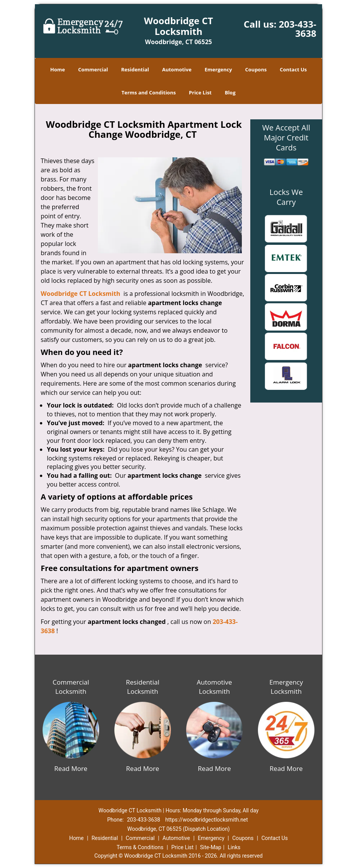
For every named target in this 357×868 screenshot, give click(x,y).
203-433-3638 (297, 29)
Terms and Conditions (148, 92)
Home (58, 69)
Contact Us (293, 69)
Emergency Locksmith (286, 687)
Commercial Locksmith (71, 687)
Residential (135, 69)
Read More (71, 768)
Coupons (256, 69)
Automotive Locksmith (215, 687)
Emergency (218, 69)
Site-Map (211, 847)
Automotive (177, 69)
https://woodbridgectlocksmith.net (207, 820)
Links (234, 847)
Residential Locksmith (143, 687)
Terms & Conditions (140, 847)
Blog (230, 92)
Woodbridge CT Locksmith (80, 294)
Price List (200, 92)
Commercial (93, 69)
